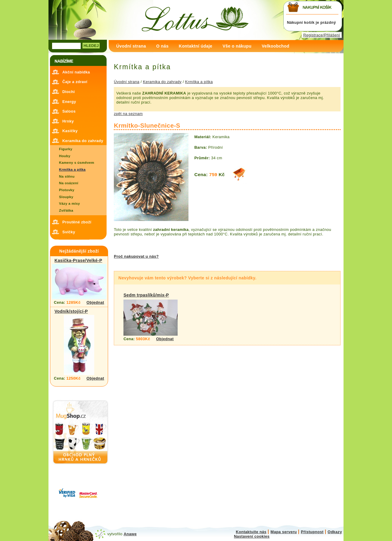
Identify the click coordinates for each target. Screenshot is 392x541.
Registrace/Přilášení (322, 35)
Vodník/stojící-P (71, 311)
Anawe (130, 534)
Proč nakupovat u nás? (136, 256)
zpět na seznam (128, 114)
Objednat (95, 302)
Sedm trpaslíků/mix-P (146, 295)
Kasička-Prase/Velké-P (78, 260)
